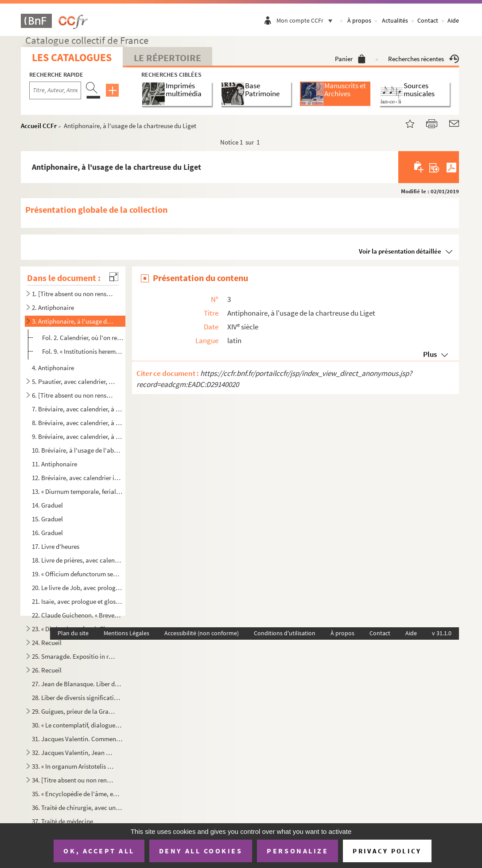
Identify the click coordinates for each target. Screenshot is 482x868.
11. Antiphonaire (54, 464)
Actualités (395, 20)
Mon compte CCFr (307, 20)
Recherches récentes (424, 59)
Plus (430, 354)
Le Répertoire (167, 58)
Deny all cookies (201, 851)
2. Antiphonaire (53, 307)
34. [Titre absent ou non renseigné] (74, 780)
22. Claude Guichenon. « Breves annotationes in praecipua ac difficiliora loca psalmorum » (77, 615)
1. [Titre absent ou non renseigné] (74, 294)
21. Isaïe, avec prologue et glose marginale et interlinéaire (77, 601)
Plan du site (73, 633)
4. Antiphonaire (53, 368)
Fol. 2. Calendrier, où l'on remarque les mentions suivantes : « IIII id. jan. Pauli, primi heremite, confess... (83, 338)
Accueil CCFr (39, 126)
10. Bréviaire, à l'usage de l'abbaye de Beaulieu (77, 450)
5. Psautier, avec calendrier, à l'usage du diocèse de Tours (74, 381)
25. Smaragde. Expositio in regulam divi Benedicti (74, 656)
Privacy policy (387, 851)
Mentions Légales (126, 633)
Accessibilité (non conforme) (202, 633)
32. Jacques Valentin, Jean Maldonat (74, 753)
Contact (428, 20)
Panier (350, 59)
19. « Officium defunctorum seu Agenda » (77, 574)
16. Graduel (47, 533)
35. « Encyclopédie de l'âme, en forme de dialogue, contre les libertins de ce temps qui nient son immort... (77, 794)
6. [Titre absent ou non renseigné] (74, 395)
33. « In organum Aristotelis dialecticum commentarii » (74, 766)
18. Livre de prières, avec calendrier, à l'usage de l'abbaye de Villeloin (77, 560)
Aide (453, 20)
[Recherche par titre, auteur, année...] (55, 90)
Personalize (297, 851)
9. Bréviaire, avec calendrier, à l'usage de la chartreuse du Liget (77, 436)
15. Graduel (47, 519)
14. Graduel (47, 505)
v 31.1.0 (442, 633)
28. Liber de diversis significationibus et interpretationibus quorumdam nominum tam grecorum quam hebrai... (77, 698)
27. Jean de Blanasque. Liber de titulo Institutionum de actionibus (77, 684)
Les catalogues (72, 57)
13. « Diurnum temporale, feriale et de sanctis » (77, 491)
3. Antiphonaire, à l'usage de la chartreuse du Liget (74, 321)
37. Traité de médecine (62, 821)
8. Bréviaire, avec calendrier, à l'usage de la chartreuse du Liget (77, 423)
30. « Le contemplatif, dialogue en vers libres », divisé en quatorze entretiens (77, 725)
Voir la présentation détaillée (400, 251)
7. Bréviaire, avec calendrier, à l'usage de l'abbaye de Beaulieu (77, 409)
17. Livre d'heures (56, 546)
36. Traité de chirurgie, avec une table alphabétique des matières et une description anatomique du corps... (77, 807)
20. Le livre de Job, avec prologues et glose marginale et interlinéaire (77, 588)
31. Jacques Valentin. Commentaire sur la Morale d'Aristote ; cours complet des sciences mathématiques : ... (77, 739)
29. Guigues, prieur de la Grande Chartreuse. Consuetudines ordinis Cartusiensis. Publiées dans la (74, 711)
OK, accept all (99, 851)
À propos (359, 20)
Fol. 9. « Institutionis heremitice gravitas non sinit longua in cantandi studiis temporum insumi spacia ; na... (83, 351)
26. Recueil (47, 670)
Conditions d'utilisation (285, 633)
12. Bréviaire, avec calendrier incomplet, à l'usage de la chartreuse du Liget (77, 478)
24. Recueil (47, 643)
